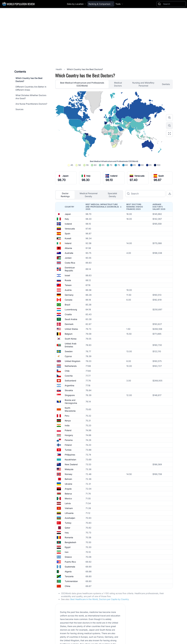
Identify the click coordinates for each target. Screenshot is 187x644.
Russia (68, 280)
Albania (68, 248)
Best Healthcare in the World (84, 599)
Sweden (69, 351)
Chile (67, 371)
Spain (161, 176)
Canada (69, 300)
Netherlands (71, 366)
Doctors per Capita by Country (114, 599)
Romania (69, 537)
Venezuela (139, 176)
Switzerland (70, 381)
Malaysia (69, 469)
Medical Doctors (118, 84)
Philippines (70, 455)
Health (59, 69)
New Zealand (71, 464)
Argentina (69, 385)
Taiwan (68, 285)
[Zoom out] (169, 126)
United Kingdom (73, 361)
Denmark (69, 324)
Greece (68, 557)
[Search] (174, 4)
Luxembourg (71, 309)
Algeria (68, 571)
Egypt (68, 547)
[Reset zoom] (169, 134)
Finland (68, 445)
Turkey (68, 523)
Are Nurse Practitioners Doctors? (31, 104)
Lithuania (69, 513)
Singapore (70, 395)
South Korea (71, 339)
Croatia (68, 314)
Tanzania (69, 576)
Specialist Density (112, 195)
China (67, 586)
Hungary (69, 435)
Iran (67, 552)
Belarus (68, 494)
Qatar (67, 528)
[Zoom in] (169, 118)
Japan (65, 176)
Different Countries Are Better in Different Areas (31, 88)
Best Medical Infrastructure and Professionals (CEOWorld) (82, 84)
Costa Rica (70, 263)
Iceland (114, 176)
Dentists (166, 84)
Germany (69, 295)
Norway (69, 474)
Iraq (67, 533)
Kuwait (68, 238)
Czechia (69, 376)
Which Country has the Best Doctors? (29, 80)
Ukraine (68, 484)
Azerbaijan (70, 518)
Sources (19, 109)
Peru (67, 416)
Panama (69, 440)
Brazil (67, 305)
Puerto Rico (70, 562)
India (67, 425)
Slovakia (69, 390)
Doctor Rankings (65, 195)
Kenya (68, 421)
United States (71, 329)
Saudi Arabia (71, 319)
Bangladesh (70, 542)
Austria (68, 290)
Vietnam (69, 508)
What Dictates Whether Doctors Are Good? (31, 97)
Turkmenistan (71, 581)
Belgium (69, 334)
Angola (68, 489)
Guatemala (70, 567)
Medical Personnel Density (89, 195)
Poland (68, 430)
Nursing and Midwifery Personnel (143, 84)
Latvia (68, 503)
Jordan (68, 258)
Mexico (68, 498)
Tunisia (68, 450)
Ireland (68, 243)
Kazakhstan (70, 460)
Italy (88, 176)
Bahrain (68, 479)
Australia (69, 253)
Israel (67, 275)
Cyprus (68, 356)
